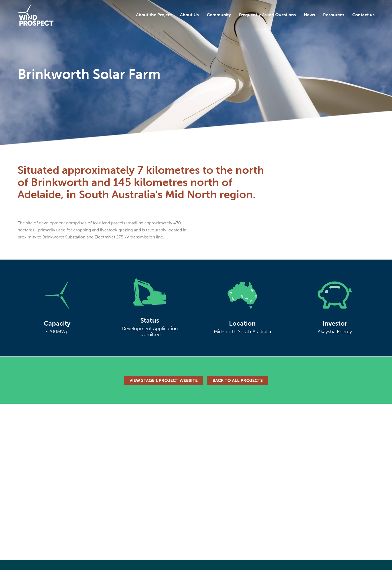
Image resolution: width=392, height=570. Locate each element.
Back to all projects (238, 380)
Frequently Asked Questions (267, 15)
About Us (189, 15)
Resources (334, 15)
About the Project (154, 15)
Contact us (363, 15)
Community (219, 15)
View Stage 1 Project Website (164, 380)
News (309, 15)
